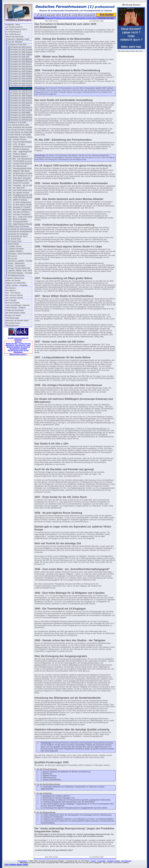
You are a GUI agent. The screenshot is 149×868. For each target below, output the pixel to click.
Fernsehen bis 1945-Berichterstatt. (23, 91)
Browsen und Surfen (13, 315)
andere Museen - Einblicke (15, 308)
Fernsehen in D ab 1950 (17, 123)
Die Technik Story (14, 239)
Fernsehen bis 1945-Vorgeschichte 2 (24, 54)
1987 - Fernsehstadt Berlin (18, 222)
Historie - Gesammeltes (17, 266)
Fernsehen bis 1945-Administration (23, 79)
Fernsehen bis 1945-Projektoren (22, 96)
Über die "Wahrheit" (15, 42)
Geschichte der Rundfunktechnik (20, 232)
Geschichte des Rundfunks (18, 234)
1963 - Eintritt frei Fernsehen (19, 183)
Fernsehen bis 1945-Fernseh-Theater (24, 101)
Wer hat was (12, 258)
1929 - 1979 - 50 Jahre (16, 144)
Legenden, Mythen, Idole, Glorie (20, 271)
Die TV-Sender (11, 300)
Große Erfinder (13, 244)
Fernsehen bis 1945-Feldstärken (22, 76)
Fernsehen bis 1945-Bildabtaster (22, 59)
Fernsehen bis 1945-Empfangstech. (24, 71)
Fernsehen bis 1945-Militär (20, 113)
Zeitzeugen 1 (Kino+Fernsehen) (20, 254)
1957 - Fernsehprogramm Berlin (20, 168)
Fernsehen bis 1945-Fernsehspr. (22, 83)
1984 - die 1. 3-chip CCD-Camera (20, 217)
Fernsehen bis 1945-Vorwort (21, 47)
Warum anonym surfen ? (18, 354)
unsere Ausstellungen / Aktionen (17, 305)
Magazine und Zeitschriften (16, 283)
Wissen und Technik (13, 281)
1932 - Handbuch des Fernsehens (21, 147)
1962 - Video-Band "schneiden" (20, 178)
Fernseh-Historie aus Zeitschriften (21, 132)
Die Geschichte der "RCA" (18, 236)
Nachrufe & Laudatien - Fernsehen (21, 261)
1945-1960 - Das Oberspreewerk (20, 159)
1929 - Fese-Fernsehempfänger (20, 142)
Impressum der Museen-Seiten (17, 321)
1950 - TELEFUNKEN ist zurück (20, 161)
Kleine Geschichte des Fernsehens (21, 127)
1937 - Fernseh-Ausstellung (18, 149)
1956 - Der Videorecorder (17, 166)
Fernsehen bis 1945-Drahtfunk (22, 86)
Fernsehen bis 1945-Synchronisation (24, 67)
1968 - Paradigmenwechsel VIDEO (21, 195)
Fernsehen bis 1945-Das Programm (24, 93)
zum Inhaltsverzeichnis (14, 27)
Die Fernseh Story (15, 241)
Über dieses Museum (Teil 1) (16, 29)
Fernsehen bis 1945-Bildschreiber (23, 62)
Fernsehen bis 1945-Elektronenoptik (24, 74)
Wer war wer (12, 256)
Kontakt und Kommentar (14, 310)
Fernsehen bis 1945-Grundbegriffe (23, 50)
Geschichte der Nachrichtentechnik (21, 229)
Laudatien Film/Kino (15, 251)
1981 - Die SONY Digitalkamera (20, 210)
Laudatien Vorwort (15, 246)
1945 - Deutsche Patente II (18, 156)
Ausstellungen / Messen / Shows (20, 137)
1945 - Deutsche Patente (17, 154)
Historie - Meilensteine (16, 263)
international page (12, 318)
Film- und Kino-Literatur (14, 298)
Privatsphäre (102, 861)
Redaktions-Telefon (114, 861)
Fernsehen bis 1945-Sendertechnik (23, 69)
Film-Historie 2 (11, 290)
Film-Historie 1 (11, 288)
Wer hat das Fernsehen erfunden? (21, 130)
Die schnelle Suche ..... (14, 323)
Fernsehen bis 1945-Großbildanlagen (24, 98)
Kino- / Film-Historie (13, 293)
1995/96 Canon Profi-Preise (18, 226)
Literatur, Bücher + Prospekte (16, 285)
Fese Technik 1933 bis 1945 (18, 125)
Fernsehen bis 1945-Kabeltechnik (23, 81)
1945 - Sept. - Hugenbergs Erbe (20, 152)
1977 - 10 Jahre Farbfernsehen (19, 202)
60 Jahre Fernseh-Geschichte (19, 268)
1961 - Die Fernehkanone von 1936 (21, 176)
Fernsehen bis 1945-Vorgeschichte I (24, 52)
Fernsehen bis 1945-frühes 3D (22, 108)
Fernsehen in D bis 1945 (17, 45)
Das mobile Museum (13, 34)
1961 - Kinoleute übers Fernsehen (21, 173)
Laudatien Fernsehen (16, 249)
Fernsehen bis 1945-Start (20, 57)
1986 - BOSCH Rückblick (17, 219)
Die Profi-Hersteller (12, 303)
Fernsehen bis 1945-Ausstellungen (23, 110)
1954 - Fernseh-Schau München (20, 164)
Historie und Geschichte (14, 37)
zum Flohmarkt (126, 861)
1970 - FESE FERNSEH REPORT (21, 197)
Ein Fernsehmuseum (13, 32)
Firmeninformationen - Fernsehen (20, 273)
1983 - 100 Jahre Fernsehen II (19, 214)
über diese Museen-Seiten (15, 313)
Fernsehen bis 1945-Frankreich (22, 115)
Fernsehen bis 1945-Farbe (20, 105)
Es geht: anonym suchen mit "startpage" (18, 339)
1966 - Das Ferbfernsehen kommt (20, 190)
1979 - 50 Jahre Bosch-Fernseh (20, 205)
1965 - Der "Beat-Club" (16, 188)
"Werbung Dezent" (12, 325)
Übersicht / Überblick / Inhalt (18, 39)
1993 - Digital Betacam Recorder (20, 224)
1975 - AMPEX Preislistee (17, 200)
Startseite (49, 18)
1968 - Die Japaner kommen (18, 193)
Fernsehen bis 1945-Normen (21, 64)
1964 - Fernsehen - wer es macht (20, 185)
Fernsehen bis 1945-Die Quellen (22, 120)
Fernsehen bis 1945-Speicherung (23, 103)
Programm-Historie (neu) (15, 278)
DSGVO (93, 861)
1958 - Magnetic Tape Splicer (19, 171)
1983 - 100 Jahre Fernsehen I (19, 212)
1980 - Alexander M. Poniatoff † (20, 207)
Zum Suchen (107, 15)
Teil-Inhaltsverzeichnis (16, 275)
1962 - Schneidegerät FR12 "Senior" (21, 181)
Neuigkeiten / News (13, 25)
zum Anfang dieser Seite (16, 864)
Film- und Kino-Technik (14, 295)
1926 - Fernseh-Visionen (17, 139)
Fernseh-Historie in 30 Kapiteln (19, 135)
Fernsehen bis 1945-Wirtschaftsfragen (24, 117)
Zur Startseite (22, 861)
